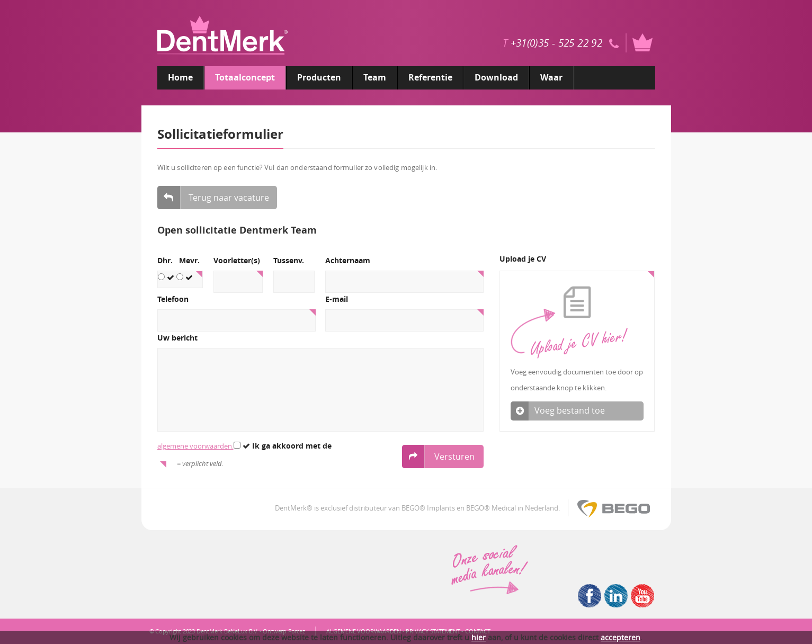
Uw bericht (177, 338)
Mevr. (189, 261)
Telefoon (173, 299)
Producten (319, 78)
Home (180, 78)
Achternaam (348, 261)
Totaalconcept (245, 78)
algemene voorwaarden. (195, 446)
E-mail (337, 299)
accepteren (621, 637)
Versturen (438, 457)
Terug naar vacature (213, 198)
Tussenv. (289, 261)
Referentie (430, 78)
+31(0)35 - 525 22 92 (557, 43)
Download (496, 78)
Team (375, 78)
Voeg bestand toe (577, 411)
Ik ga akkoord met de (283, 446)
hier (479, 637)
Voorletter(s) (237, 261)
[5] (321, 390)
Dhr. (165, 261)
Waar (551, 78)
